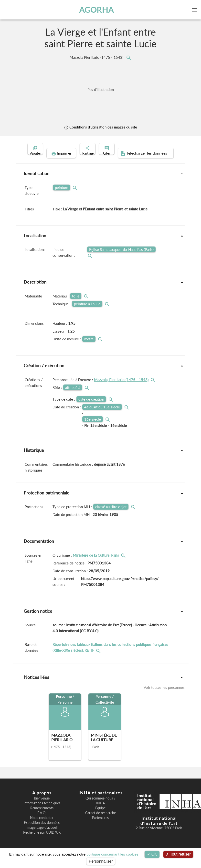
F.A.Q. (42, 820)
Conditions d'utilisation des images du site (100, 127)
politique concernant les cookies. (113, 854)
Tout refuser (178, 854)
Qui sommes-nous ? (100, 806)
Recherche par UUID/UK (42, 840)
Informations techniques (42, 811)
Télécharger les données (132, 161)
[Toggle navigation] (196, 10)
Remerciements (42, 816)
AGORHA (98, 10)
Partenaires (100, 825)
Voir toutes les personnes (164, 695)
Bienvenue (42, 806)
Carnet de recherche (100, 820)
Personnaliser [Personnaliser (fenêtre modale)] (101, 861)
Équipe (100, 816)
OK (152, 854)
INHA (100, 811)
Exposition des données (42, 830)
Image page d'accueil (42, 835)
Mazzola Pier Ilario (97, 57)
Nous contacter (42, 825)
